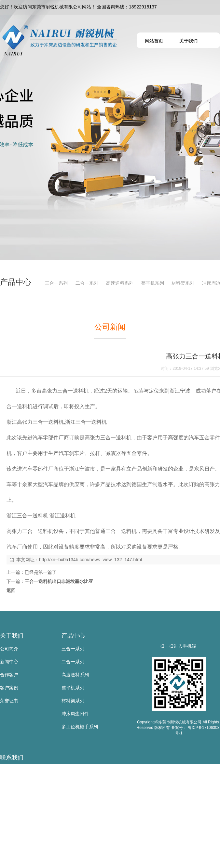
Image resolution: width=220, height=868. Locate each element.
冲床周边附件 (75, 714)
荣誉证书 (9, 701)
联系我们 (12, 758)
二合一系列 (87, 283)
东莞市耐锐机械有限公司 (25, 771)
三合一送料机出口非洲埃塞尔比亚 (59, 581)
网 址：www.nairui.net (22, 849)
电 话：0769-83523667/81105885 (34, 810)
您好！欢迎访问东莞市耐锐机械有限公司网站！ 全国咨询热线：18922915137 (78, 7)
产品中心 (73, 636)
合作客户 (9, 675)
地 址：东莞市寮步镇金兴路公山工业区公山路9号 (50, 862)
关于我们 (12, 636)
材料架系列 (183, 283)
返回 (11, 590)
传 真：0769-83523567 (23, 823)
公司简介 (9, 649)
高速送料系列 (120, 283)
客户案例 (9, 688)
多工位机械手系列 (80, 727)
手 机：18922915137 (21, 797)
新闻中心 (9, 662)
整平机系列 (153, 283)
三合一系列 (56, 283)
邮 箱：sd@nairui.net (21, 836)
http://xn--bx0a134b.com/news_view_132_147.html (90, 560)
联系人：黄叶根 (16, 784)
